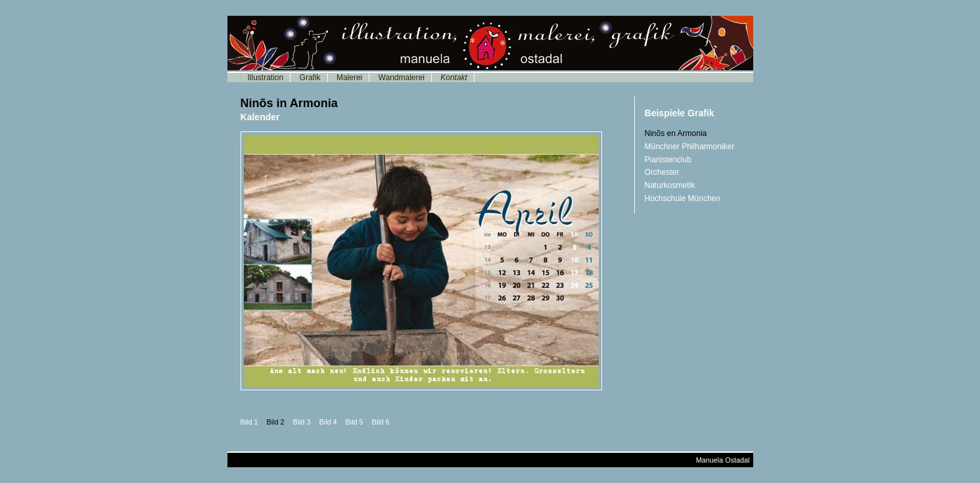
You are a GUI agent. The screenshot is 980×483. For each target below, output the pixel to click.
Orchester (662, 172)
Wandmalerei (402, 78)
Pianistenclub (668, 160)
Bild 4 (328, 422)
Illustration (266, 78)
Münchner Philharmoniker (690, 147)
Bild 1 (249, 422)
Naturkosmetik (670, 185)
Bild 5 (355, 422)
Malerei (349, 78)
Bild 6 (381, 422)
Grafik (310, 78)
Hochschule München (683, 198)
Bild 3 (302, 422)
